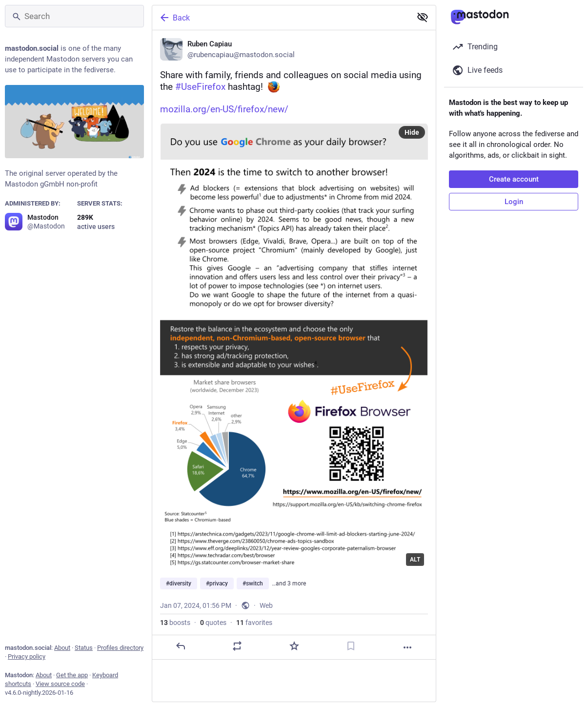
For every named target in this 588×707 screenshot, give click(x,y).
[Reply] (181, 646)
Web (266, 605)
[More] (407, 647)
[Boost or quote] (237, 646)
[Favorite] (294, 646)
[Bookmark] (351, 646)
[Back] (281, 18)
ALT (415, 560)
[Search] (74, 16)
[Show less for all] (423, 17)
